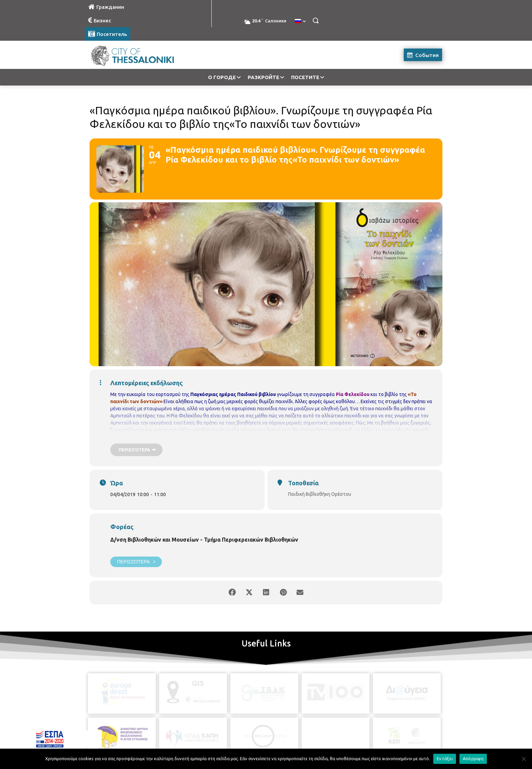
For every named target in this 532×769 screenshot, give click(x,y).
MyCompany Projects (424, 748)
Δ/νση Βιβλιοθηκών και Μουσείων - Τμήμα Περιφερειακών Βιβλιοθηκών (204, 540)
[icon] (297, 731)
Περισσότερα (136, 562)
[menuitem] (300, 21)
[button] (316, 20)
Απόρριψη (473, 758)
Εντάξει (445, 758)
